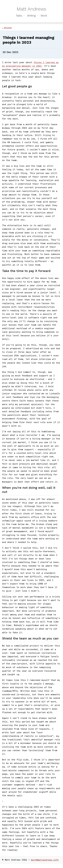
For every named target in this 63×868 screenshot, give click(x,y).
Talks (19, 16)
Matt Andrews (31, 9)
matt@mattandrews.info (45, 860)
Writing (31, 16)
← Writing (7, 28)
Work (44, 16)
